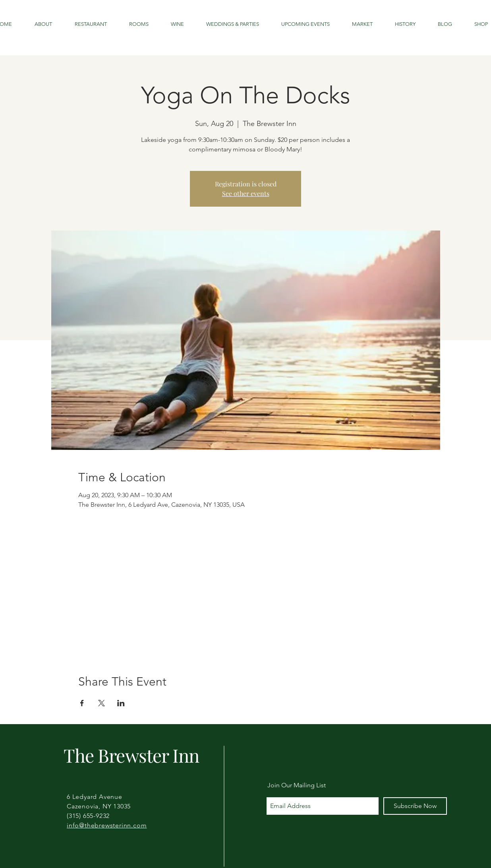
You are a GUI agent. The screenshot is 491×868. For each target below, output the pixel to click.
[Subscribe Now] (415, 806)
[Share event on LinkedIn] (121, 703)
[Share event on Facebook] (82, 703)
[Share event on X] (101, 703)
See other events (246, 193)
